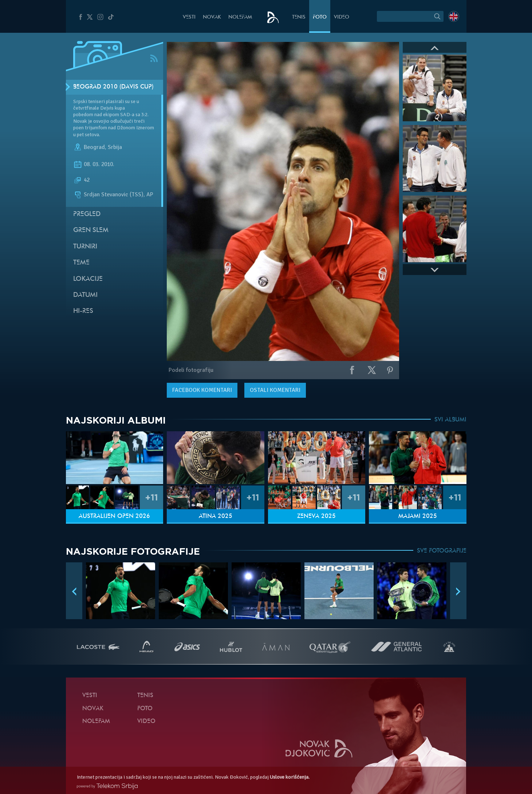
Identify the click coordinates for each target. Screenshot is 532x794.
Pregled (87, 214)
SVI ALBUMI (450, 420)
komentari (202, 390)
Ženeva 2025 (316, 516)
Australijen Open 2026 (114, 516)
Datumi (85, 295)
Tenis (299, 17)
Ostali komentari (275, 390)
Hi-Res (83, 311)
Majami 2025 (418, 516)
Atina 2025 (216, 516)
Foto (320, 17)
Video (342, 17)
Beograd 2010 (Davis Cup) (113, 87)
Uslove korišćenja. (290, 777)
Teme (81, 263)
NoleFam (240, 17)
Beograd (94, 147)
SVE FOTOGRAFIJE (442, 551)
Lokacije (88, 279)
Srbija (115, 147)
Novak (212, 17)
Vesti (189, 17)
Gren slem (91, 230)
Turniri (85, 247)
